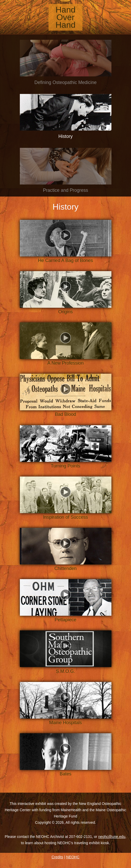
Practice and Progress (65, 190)
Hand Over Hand (66, 17)
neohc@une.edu (112, 837)
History (66, 136)
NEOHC (73, 857)
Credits (58, 857)
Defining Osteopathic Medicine (66, 82)
